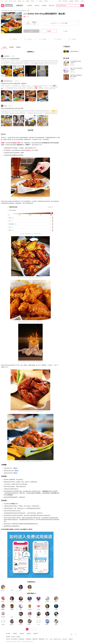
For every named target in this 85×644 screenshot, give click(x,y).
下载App (71, 1)
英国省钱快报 (21, 639)
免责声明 (29, 633)
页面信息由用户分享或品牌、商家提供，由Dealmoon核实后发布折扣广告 (20, 641)
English (77, 1)
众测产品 (37, 6)
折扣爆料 (28, 1)
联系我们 (65, 1)
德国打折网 (35, 639)
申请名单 (18, 47)
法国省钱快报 (28, 639)
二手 (37, 1)
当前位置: (3, 11)
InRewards (65, 639)
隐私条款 (18, 637)
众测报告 (4, 47)
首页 (2, 1)
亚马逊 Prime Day (57, 639)
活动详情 (11, 47)
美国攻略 (19, 1)
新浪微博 (72, 634)
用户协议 (13, 637)
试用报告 (44, 6)
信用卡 (15, 1)
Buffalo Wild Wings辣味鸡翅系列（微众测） (22, 11)
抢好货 (11, 1)
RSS (76, 634)
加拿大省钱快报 (14, 639)
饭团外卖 (41, 1)
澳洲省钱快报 (41, 639)
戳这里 (15, 468)
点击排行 (6, 1)
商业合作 (22, 633)
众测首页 (30, 6)
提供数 (28, 24)
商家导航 (33, 1)
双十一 (47, 639)
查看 (66, 23)
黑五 (51, 639)
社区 (23, 1)
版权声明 (36, 633)
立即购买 (49, 31)
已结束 (31, 31)
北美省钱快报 (7, 5)
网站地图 (8, 637)
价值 (34, 24)
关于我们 (8, 633)
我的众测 (51, 6)
